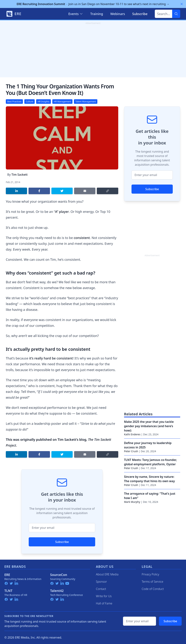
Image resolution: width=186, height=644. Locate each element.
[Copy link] (107, 191)
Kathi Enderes (132, 434)
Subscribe (62, 542)
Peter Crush (131, 451)
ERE (7, 575)
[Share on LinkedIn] (16, 191)
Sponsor (101, 582)
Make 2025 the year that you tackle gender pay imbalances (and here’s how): (149, 426)
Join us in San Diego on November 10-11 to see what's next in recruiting (93, 4)
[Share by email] (85, 191)
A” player (62, 212)
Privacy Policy (150, 574)
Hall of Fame (104, 603)
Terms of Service (152, 582)
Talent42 (57, 591)
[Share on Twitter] (62, 191)
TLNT (8, 591)
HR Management (62, 102)
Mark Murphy (132, 502)
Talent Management (86, 102)
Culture (30, 102)
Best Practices (14, 102)
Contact (101, 589)
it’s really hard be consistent (51, 358)
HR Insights (44, 102)
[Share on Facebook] (39, 191)
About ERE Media (107, 574)
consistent (82, 238)
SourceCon (59, 575)
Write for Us (104, 596)
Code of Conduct (153, 589)
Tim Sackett (20, 175)
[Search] (176, 14)
